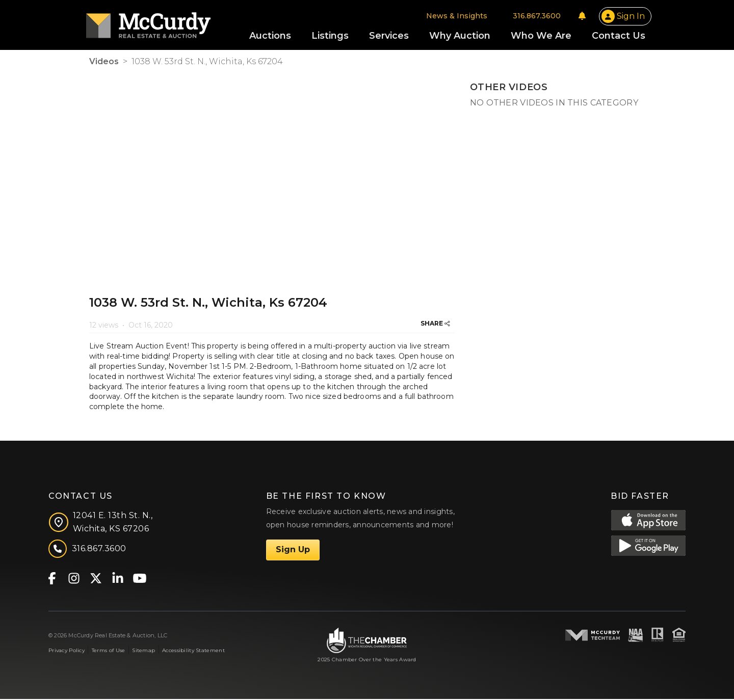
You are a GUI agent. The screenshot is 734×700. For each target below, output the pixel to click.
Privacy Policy (67, 651)
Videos (104, 62)
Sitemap (143, 651)
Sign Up (293, 550)
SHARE (435, 324)
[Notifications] (579, 16)
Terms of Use (108, 651)
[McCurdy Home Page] (151, 22)
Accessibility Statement (193, 651)
